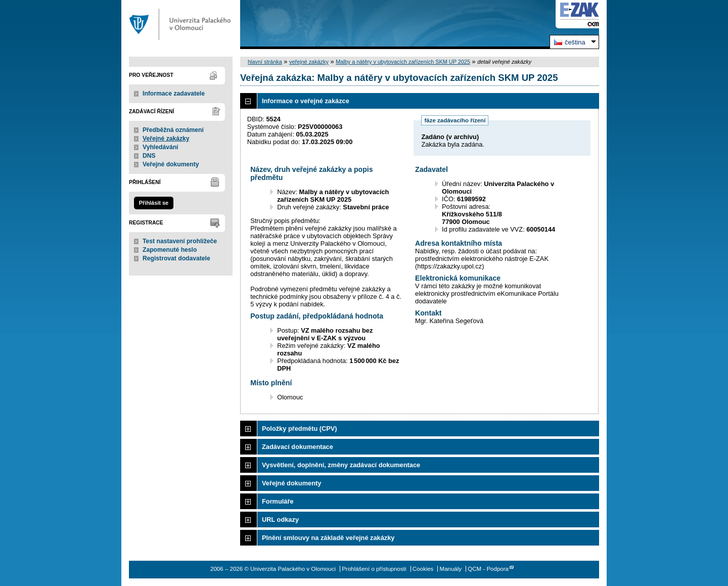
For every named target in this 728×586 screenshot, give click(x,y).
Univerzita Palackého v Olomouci (181, 25)
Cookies (423, 569)
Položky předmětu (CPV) (300, 429)
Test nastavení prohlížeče (180, 241)
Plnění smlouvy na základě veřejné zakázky (328, 538)
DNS (149, 156)
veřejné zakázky (309, 62)
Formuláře (278, 501)
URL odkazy (280, 520)
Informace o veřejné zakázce (306, 101)
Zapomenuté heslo (170, 250)
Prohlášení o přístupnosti (374, 569)
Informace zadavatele (174, 94)
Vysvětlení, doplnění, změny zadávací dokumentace (341, 465)
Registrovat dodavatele (176, 258)
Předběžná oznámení (173, 130)
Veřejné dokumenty (171, 164)
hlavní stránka (265, 62)
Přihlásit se (154, 203)
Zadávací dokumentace (298, 447)
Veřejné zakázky (166, 139)
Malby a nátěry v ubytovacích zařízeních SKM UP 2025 (403, 62)
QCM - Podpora (488, 569)
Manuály (451, 569)
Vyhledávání (161, 147)
